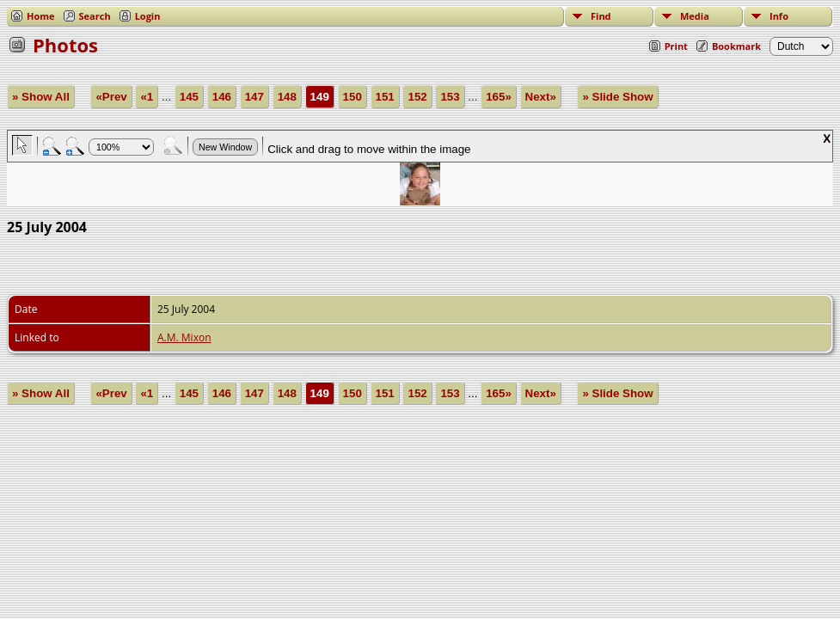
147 (254, 97)
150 (353, 97)
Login (148, 16)
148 (287, 97)
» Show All (41, 97)
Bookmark (736, 46)
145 (189, 97)
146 (222, 97)
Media (695, 16)
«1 (147, 97)
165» (499, 97)
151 (385, 97)
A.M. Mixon (184, 337)
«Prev (111, 97)
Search (95, 16)
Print (676, 46)
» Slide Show (617, 97)
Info (779, 16)
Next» (541, 97)
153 (450, 97)
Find (601, 16)
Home (41, 16)
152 (417, 97)
